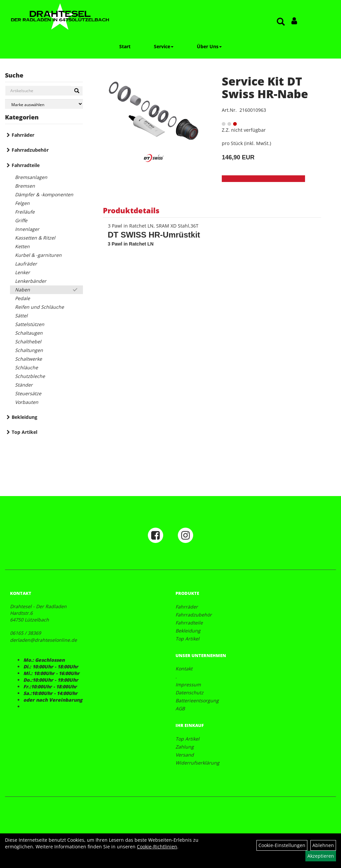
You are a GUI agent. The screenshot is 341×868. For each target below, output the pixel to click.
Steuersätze (28, 393)
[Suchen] (77, 91)
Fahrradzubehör (30, 150)
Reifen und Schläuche (39, 307)
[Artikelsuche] (281, 22)
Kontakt (184, 669)
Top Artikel (24, 432)
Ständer (24, 385)
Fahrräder (23, 135)
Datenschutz (189, 693)
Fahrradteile (26, 165)
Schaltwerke (28, 359)
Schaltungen (29, 350)
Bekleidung (24, 417)
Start (125, 46)
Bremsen (25, 186)
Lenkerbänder (31, 281)
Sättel (21, 316)
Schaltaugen (29, 333)
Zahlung (185, 747)
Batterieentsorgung (197, 700)
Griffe (21, 220)
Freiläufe (25, 212)
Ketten (22, 246)
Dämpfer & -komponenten (44, 194)
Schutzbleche (30, 376)
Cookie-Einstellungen (282, 845)
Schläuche (26, 367)
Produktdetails (131, 210)
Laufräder (26, 264)
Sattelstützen (30, 324)
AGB (180, 708)
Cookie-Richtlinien (157, 847)
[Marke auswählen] (44, 104)
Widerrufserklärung (197, 763)
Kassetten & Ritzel (35, 238)
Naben (22, 290)
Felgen (22, 203)
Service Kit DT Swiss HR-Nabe (265, 87)
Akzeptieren (321, 856)
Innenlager (27, 229)
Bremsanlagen (31, 177)
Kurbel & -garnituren (38, 255)
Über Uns (209, 46)
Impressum (188, 685)
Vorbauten (27, 402)
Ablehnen (323, 845)
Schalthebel (28, 342)
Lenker (22, 272)
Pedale (22, 298)
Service (164, 46)
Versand (185, 755)
